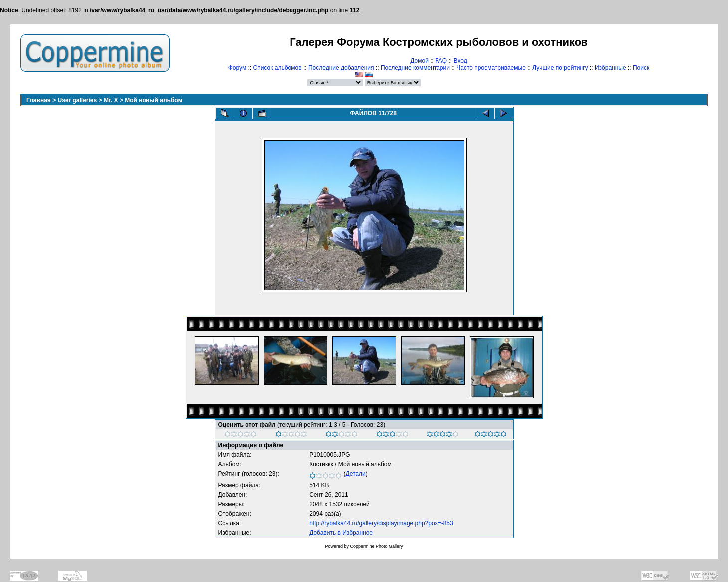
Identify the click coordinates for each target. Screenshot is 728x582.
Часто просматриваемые (491, 68)
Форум (237, 68)
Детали (356, 474)
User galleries (77, 100)
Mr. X (111, 100)
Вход (461, 61)
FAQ (441, 61)
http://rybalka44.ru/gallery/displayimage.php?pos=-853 (381, 523)
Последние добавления (341, 68)
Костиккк (321, 464)
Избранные (611, 68)
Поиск (641, 68)
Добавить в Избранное (341, 533)
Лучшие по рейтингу (560, 68)
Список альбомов (278, 68)
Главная (39, 100)
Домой (419, 61)
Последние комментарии (415, 68)
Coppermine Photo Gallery (376, 546)
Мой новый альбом (153, 100)
